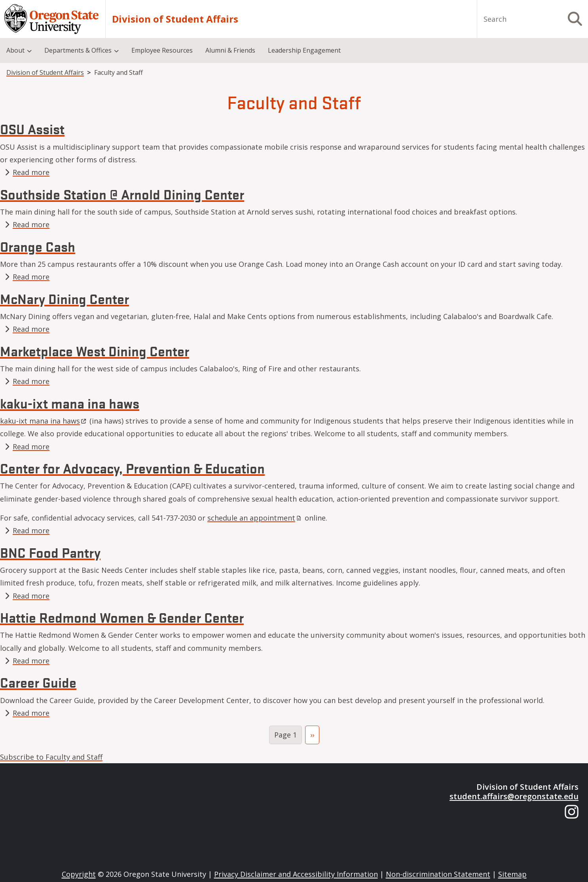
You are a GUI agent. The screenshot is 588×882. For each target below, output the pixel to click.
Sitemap (512, 874)
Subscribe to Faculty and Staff (51, 757)
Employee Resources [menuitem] (162, 50)
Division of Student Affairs (175, 19)
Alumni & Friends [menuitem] (230, 50)
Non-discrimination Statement (438, 874)
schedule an (255, 518)
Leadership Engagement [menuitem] (304, 50)
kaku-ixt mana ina (44, 421)
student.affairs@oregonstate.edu (514, 796)
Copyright (79, 874)
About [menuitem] (15, 50)
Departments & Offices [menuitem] (78, 50)
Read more (31, 172)
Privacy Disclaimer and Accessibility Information (296, 874)
